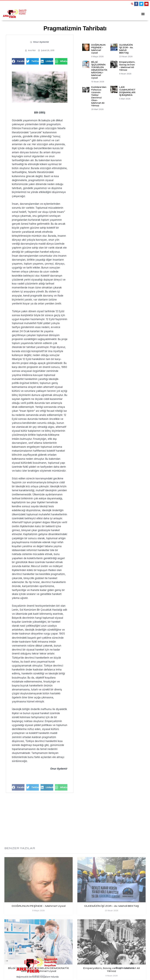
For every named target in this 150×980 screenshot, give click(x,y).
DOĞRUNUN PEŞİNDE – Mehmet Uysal (98, 48)
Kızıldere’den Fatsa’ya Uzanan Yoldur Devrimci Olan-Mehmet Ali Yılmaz (99, 95)
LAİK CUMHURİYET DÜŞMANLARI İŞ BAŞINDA (127, 90)
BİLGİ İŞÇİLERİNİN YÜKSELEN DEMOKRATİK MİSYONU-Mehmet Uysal (99, 69)
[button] (132, 4)
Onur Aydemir (41, 41)
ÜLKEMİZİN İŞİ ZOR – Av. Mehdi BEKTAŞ (126, 48)
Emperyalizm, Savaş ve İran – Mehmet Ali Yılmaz (127, 65)
